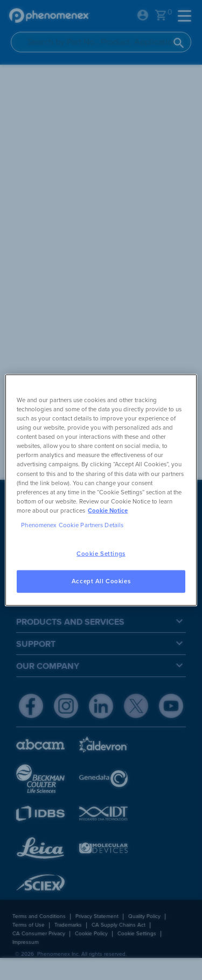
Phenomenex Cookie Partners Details (72, 525)
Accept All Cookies (101, 581)
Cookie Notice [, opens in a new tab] (108, 510)
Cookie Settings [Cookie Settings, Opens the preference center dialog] (101, 554)
